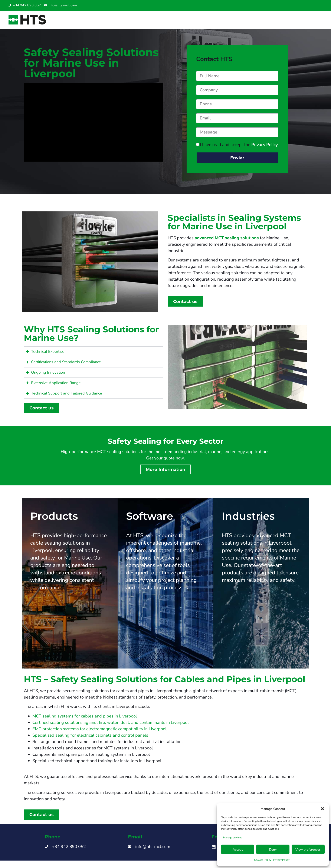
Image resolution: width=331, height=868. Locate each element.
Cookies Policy (263, 860)
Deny (273, 849)
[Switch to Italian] (306, 5)
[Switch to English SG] (310, 5)
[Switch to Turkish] (319, 5)
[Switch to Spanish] (302, 5)
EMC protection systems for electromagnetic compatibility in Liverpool (99, 732)
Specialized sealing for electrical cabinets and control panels (90, 738)
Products (54, 519)
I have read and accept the (239, 148)
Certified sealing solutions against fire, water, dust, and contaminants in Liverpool (111, 726)
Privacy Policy (281, 860)
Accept (238, 849)
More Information (165, 473)
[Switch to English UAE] (314, 5)
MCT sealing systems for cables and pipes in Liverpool (85, 719)
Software (150, 519)
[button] (322, 809)
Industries (248, 519)
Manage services (233, 838)
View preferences (308, 849)
